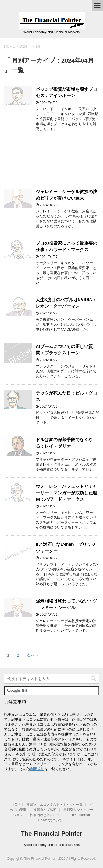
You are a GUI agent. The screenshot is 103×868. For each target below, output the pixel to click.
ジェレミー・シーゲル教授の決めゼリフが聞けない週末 (66, 195)
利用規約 (37, 769)
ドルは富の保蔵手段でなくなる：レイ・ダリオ (64, 443)
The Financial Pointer (51, 834)
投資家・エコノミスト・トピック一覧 (55, 805)
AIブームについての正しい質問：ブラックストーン (64, 350)
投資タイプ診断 (45, 810)
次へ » (33, 654)
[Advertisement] (51, 160)
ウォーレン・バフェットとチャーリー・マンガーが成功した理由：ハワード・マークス (66, 493)
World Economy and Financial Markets (51, 845)
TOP (16, 805)
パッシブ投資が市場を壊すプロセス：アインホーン (66, 92)
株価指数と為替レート (46, 815)
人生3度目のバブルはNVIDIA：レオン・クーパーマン (66, 303)
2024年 (25, 46)
